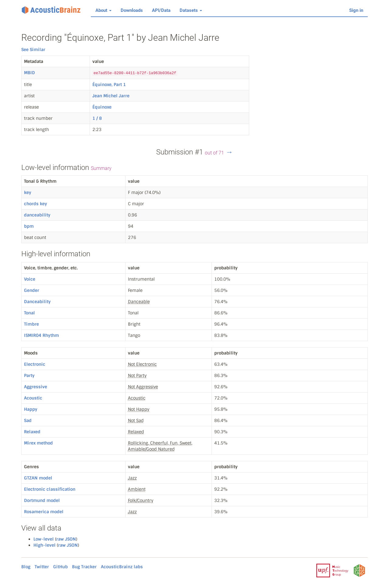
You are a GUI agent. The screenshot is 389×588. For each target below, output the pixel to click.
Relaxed (32, 432)
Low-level (44, 539)
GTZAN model (38, 478)
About (103, 10)
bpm (29, 226)
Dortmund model (42, 500)
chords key (36, 204)
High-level (45, 545)
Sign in (356, 10)
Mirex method (38, 443)
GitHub (60, 567)
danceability (37, 215)
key (28, 192)
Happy (31, 409)
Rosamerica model (44, 512)
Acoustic (33, 398)
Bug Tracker (84, 567)
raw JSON (66, 539)
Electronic (35, 364)
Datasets (191, 10)
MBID (29, 73)
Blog (26, 567)
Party (29, 375)
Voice (30, 279)
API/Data (161, 10)
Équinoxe (102, 107)
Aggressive (36, 387)
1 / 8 (97, 118)
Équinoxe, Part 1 (109, 85)
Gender (32, 290)
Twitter (42, 567)
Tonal (29, 313)
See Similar (33, 50)
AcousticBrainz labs (122, 567)
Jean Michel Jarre (111, 96)
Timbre (31, 324)
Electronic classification (50, 489)
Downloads (132, 10)
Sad (28, 420)
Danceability (37, 302)
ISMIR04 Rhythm (41, 335)
